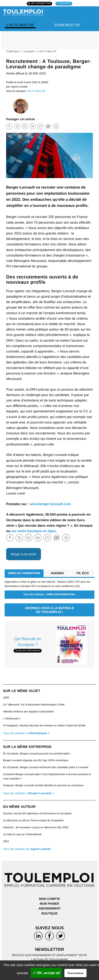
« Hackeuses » (12, 719)
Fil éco (83, 573)
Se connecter (41, 4)
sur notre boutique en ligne (34, 531)
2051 (6, 841)
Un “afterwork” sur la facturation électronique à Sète (34, 705)
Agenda (57, 573)
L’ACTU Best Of (20, 25)
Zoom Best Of (67, 25)
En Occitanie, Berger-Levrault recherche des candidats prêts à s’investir (46, 767)
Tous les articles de (27, 849)
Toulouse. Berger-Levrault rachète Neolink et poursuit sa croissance (43, 785)
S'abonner (64, 4)
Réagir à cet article (24, 554)
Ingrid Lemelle (19, 87)
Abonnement (49, 908)
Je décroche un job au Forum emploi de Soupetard (33, 820)
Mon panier (49, 904)
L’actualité (28, 51)
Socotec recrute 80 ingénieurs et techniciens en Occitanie (37, 813)
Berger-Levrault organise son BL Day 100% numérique (36, 760)
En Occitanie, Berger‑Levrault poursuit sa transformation (37, 754)
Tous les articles (26, 733)
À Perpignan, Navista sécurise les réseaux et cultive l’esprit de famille (44, 725)
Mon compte (49, 899)
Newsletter (50, 950)
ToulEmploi (13, 51)
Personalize (76, 973)
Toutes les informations (28, 651)
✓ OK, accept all (46, 973)
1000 (6, 698)
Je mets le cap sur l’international (22, 834)
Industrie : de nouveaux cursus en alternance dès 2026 (36, 827)
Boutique (49, 913)
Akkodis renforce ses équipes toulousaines (28, 712)
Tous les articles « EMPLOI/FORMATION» (49, 594)
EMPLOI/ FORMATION (24, 573)
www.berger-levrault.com (50, 504)
